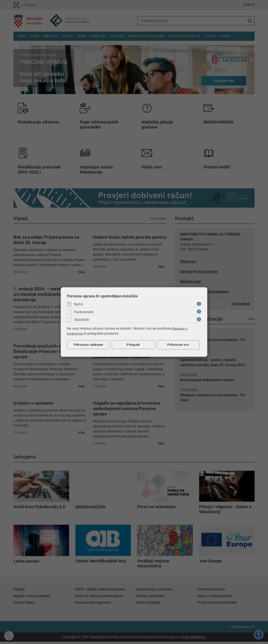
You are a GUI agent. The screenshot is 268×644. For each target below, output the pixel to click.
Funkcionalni (84, 312)
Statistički (82, 319)
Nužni (79, 304)
